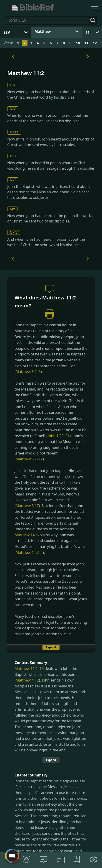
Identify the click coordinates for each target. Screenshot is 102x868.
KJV (12, 209)
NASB (14, 132)
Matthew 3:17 (27, 506)
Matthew (43, 31)
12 (95, 43)
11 (87, 32)
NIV (13, 108)
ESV (13, 85)
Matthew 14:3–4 (29, 552)
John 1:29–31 (59, 436)
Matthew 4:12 (27, 680)
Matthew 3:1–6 (28, 372)
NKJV (14, 232)
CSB (13, 156)
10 (78, 43)
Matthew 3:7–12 (29, 459)
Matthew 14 (25, 535)
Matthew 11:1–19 (29, 669)
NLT (13, 180)
